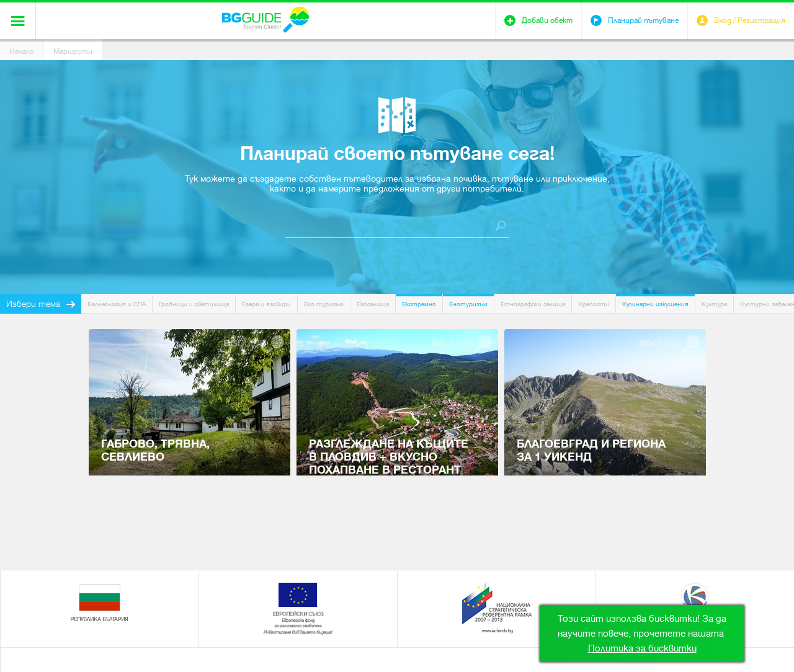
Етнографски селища (533, 304)
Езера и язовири (266, 304)
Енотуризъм (468, 304)
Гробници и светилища (194, 304)
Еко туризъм (324, 304)
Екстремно (419, 304)
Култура (714, 304)
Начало (22, 51)
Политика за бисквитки (642, 648)
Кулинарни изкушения (655, 304)
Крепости (594, 304)
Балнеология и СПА (117, 304)
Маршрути (73, 51)
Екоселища (373, 304)
